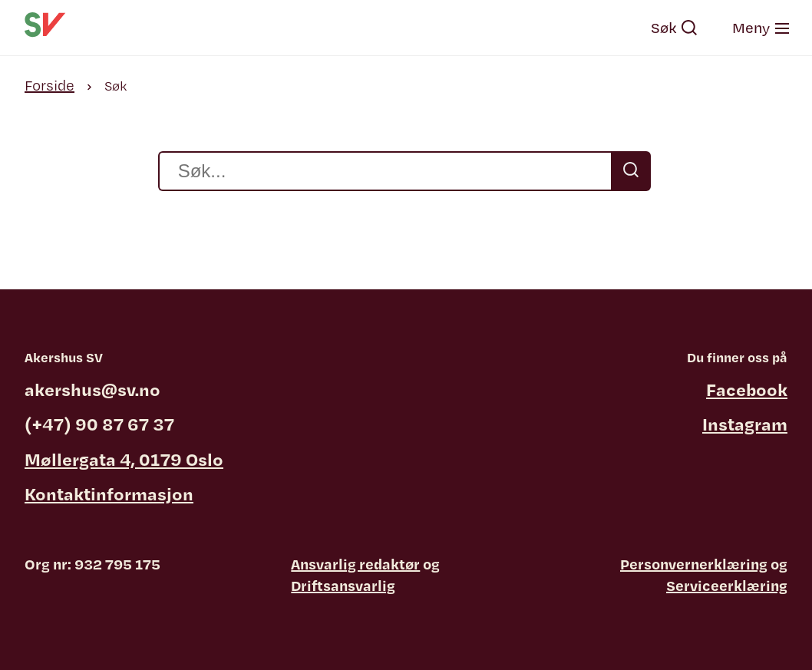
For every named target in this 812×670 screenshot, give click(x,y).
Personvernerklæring (694, 564)
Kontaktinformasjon (109, 493)
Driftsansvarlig (343, 586)
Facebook (747, 389)
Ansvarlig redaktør (355, 564)
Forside (50, 85)
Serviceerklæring (727, 586)
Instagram (745, 424)
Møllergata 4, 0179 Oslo (124, 459)
